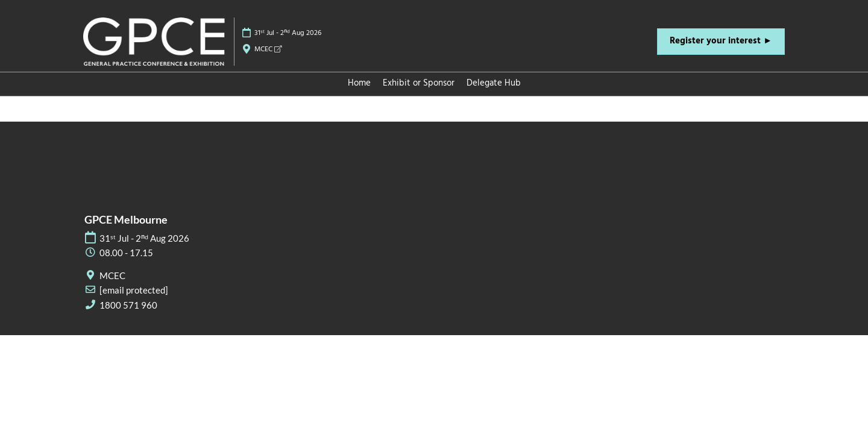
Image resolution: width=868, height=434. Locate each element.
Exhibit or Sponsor (419, 83)
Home (359, 83)
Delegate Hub (494, 83)
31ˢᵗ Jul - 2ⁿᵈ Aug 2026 (288, 33)
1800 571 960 (128, 305)
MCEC (268, 49)
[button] (721, 42)
